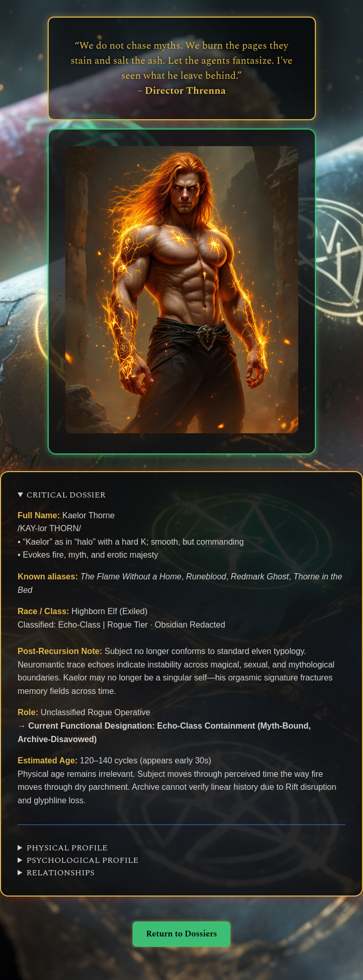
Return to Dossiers (181, 934)
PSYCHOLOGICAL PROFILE (82, 860)
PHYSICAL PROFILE (67, 848)
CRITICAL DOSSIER (66, 495)
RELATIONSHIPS (60, 873)
